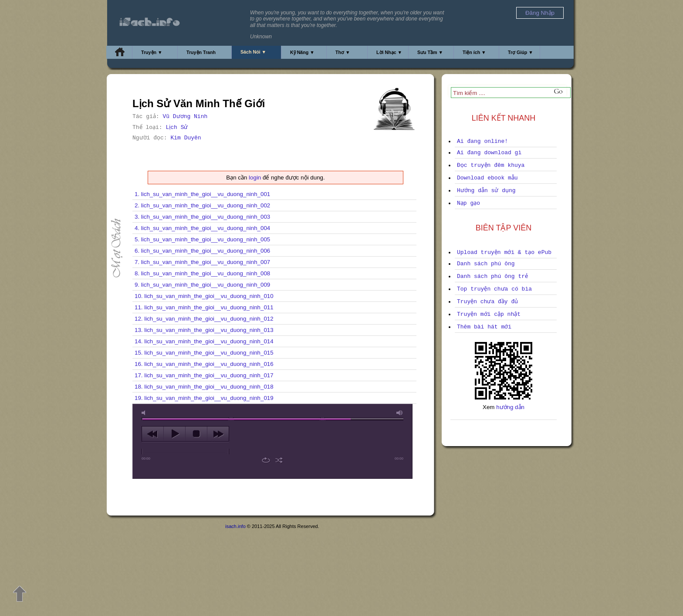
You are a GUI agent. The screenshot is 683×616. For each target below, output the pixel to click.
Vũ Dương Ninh (185, 117)
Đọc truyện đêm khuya (491, 165)
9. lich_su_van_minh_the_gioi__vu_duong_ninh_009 (202, 285)
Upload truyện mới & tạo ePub (504, 252)
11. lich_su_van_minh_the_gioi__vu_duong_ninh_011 (204, 307)
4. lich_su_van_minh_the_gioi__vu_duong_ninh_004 (202, 228)
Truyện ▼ (152, 52)
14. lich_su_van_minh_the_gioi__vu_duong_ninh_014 (204, 341)
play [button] (174, 434)
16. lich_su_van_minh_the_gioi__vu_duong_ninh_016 (204, 364)
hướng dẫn (510, 407)
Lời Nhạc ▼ (389, 52)
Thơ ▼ (343, 52)
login (255, 178)
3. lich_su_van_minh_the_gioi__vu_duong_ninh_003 (202, 217)
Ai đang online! (482, 141)
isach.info (235, 526)
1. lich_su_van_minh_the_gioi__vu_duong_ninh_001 (202, 194)
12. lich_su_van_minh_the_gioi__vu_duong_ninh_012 (204, 319)
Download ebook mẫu (487, 178)
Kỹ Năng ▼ (302, 52)
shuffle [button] (279, 460)
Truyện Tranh (201, 52)
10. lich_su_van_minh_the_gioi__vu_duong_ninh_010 (204, 296)
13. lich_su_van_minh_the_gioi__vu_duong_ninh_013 (204, 330)
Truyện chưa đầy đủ (487, 302)
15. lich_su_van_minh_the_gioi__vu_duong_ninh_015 (204, 353)
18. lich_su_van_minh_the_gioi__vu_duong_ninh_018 (204, 387)
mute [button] (145, 413)
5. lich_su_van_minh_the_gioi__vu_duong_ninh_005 (202, 239)
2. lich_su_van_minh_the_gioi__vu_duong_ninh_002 (202, 205)
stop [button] (196, 434)
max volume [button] (400, 413)
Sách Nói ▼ (253, 52)
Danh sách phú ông (486, 264)
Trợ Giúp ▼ (521, 52)
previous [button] (153, 434)
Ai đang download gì (489, 153)
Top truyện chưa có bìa (494, 289)
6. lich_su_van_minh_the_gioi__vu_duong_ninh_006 (202, 251)
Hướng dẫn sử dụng (486, 191)
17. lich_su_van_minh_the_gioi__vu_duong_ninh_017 (204, 375)
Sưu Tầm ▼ (430, 52)
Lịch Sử (177, 127)
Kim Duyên (186, 138)
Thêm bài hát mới (484, 327)
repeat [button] (266, 460)
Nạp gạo (468, 203)
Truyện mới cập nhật (489, 314)
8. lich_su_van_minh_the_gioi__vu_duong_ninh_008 (202, 273)
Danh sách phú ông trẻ (492, 276)
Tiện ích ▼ (474, 52)
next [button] (218, 434)
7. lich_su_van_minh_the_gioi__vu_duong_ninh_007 (202, 262)
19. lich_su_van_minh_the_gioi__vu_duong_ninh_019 (204, 398)
